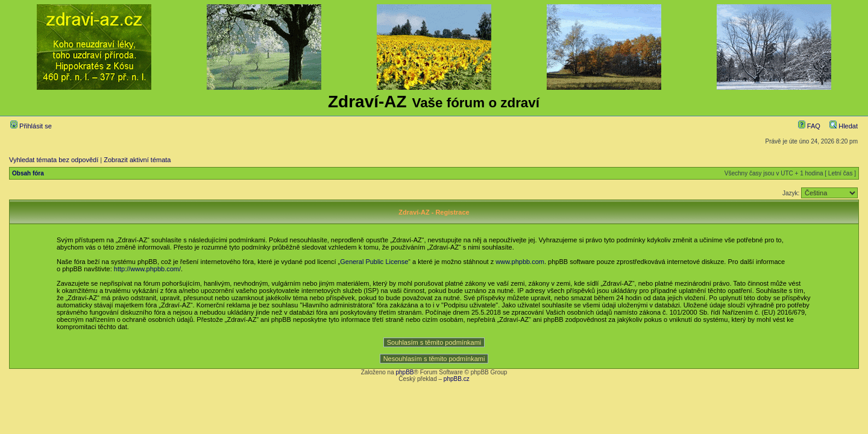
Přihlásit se (31, 126)
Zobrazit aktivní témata (137, 160)
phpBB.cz (457, 379)
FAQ (809, 126)
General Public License (374, 262)
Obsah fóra (28, 173)
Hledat (844, 126)
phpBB (404, 372)
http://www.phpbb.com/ (147, 269)
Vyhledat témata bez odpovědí (54, 160)
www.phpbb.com (520, 262)
